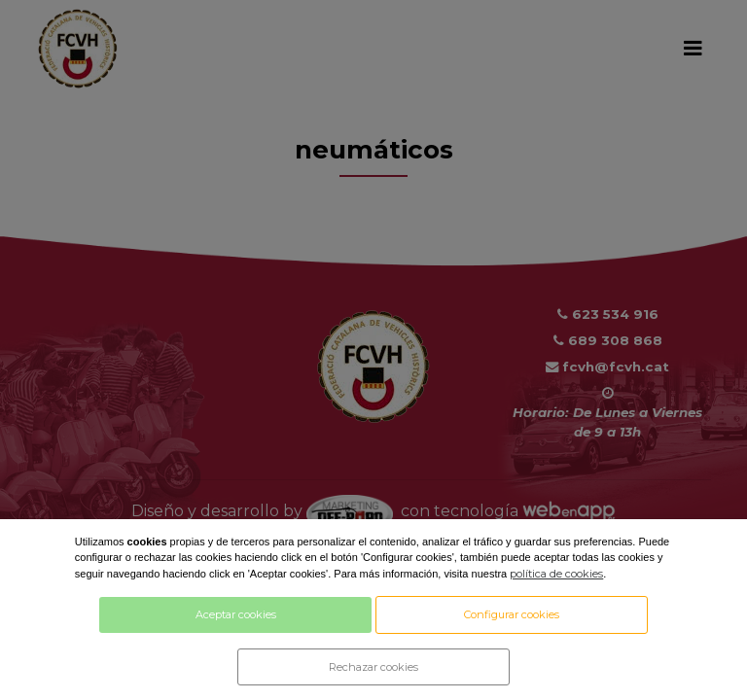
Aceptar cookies (236, 614)
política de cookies (556, 574)
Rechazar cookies (373, 667)
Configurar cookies (512, 614)
